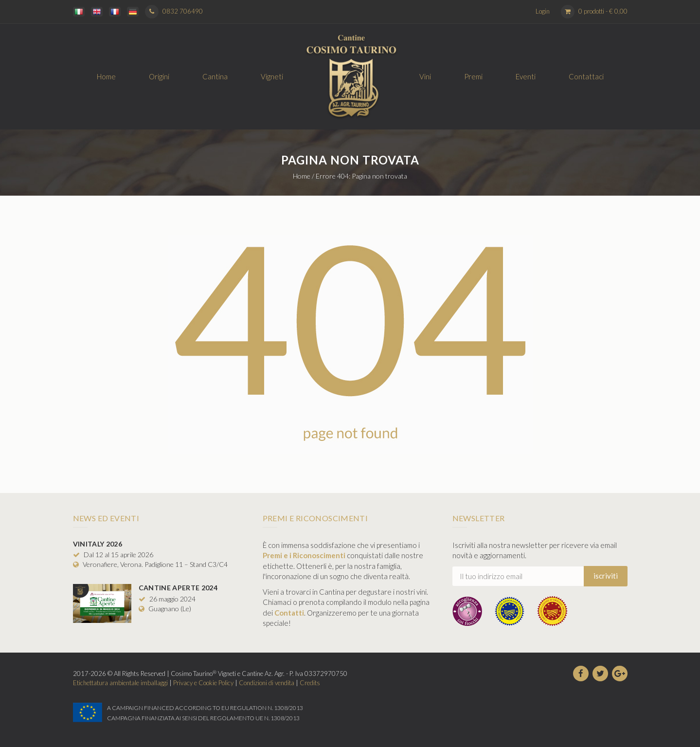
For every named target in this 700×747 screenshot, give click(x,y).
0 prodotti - (603, 11)
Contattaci (586, 76)
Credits (310, 683)
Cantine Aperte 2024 (178, 588)
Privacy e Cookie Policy (203, 683)
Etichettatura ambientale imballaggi (120, 683)
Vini (425, 76)
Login (543, 11)
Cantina (215, 76)
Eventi (526, 76)
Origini (159, 76)
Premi (473, 76)
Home (106, 76)
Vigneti (272, 76)
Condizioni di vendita (267, 683)
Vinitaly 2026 (98, 544)
